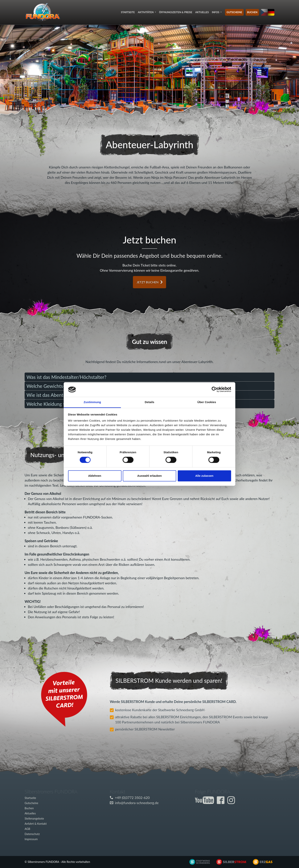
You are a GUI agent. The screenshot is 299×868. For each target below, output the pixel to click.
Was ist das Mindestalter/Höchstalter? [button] (66, 377)
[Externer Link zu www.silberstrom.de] (197, 861)
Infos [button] (216, 12)
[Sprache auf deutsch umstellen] (271, 12)
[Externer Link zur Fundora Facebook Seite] (222, 802)
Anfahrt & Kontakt (36, 824)
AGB (27, 829)
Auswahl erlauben (149, 476)
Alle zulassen (204, 476)
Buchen (252, 12)
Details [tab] (149, 402)
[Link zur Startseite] (43, 12)
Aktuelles (202, 12)
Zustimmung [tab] (92, 402)
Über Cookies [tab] (207, 402)
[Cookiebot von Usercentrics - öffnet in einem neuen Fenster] (214, 390)
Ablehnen (95, 476)
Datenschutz (32, 834)
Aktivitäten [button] (146, 12)
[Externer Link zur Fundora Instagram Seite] (232, 802)
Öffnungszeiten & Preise (176, 12)
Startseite (128, 12)
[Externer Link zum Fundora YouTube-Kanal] (205, 802)
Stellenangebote (34, 818)
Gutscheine (234, 12)
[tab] (149, 377)
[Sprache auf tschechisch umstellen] (264, 12)
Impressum (31, 839)
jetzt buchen (148, 282)
